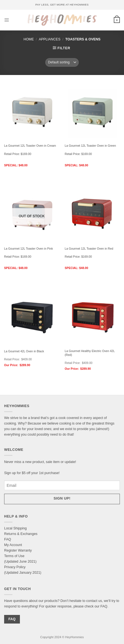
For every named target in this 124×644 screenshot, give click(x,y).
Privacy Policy (15, 567)
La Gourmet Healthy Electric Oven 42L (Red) (90, 353)
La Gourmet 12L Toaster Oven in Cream (30, 146)
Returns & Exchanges (21, 534)
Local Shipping (15, 528)
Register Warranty (18, 550)
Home (29, 39)
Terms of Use (14, 556)
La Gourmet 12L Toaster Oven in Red (89, 249)
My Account (13, 545)
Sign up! (62, 498)
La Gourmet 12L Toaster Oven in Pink (29, 249)
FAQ (8, 539)
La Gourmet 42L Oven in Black (24, 351)
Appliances (49, 39)
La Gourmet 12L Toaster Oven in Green (90, 146)
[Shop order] (62, 62)
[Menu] (7, 20)
